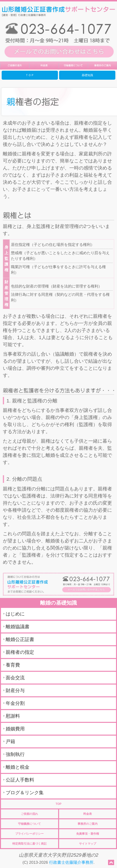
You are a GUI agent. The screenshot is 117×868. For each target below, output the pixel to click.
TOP (58, 804)
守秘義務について (29, 824)
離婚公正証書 (20, 639)
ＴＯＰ (30, 75)
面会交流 (15, 678)
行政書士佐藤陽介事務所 (71, 862)
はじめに (15, 614)
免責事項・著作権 (88, 834)
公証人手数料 (20, 780)
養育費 (13, 665)
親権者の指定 (20, 652)
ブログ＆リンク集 (25, 793)
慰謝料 (13, 716)
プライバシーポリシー (29, 834)
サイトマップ (88, 844)
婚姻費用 (15, 729)
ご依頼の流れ (29, 814)
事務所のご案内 (88, 824)
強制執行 (15, 754)
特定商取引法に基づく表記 (29, 844)
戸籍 (10, 742)
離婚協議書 (18, 627)
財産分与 (15, 690)
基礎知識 (87, 75)
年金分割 (15, 703)
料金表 (88, 814)
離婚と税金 (18, 767)
